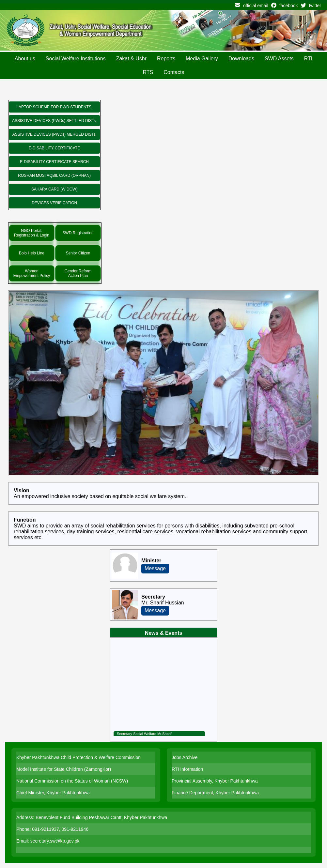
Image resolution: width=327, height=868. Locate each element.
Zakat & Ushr (131, 59)
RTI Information (187, 769)
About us (25, 59)
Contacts (174, 72)
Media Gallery (202, 59)
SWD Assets (279, 59)
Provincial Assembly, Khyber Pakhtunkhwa (215, 781)
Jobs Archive (185, 757)
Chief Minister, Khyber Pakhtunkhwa (53, 793)
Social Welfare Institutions (76, 59)
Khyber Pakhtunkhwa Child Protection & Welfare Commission (78, 757)
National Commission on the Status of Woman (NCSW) (72, 781)
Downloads (241, 59)
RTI (308, 59)
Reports (166, 59)
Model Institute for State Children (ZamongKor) (64, 769)
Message (155, 568)
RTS (148, 72)
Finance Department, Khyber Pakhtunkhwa (215, 793)
